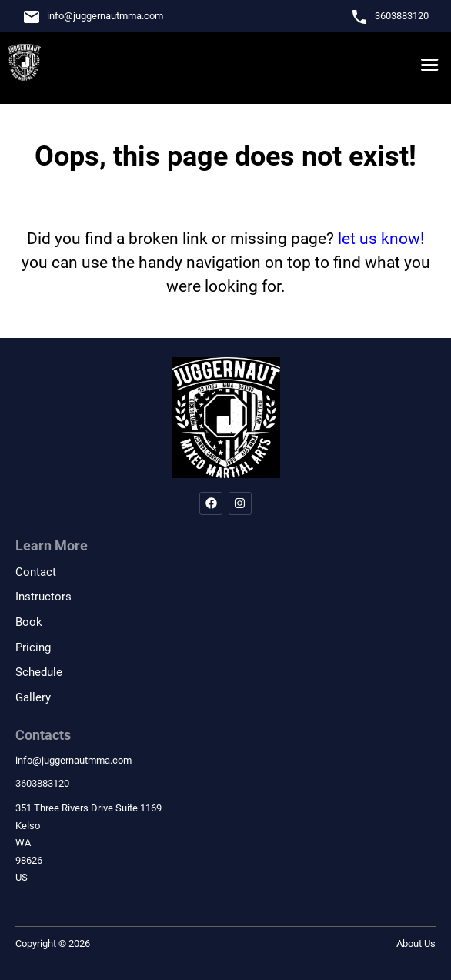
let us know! (381, 239)
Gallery (33, 697)
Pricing (33, 647)
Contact (36, 572)
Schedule (39, 672)
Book (29, 622)
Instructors (43, 597)
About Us (416, 943)
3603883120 (402, 16)
